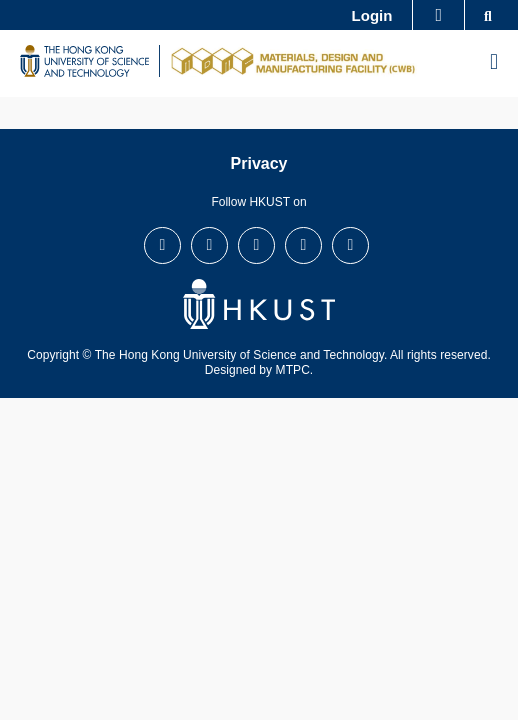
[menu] (494, 63)
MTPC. (295, 370)
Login (372, 15)
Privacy (259, 163)
